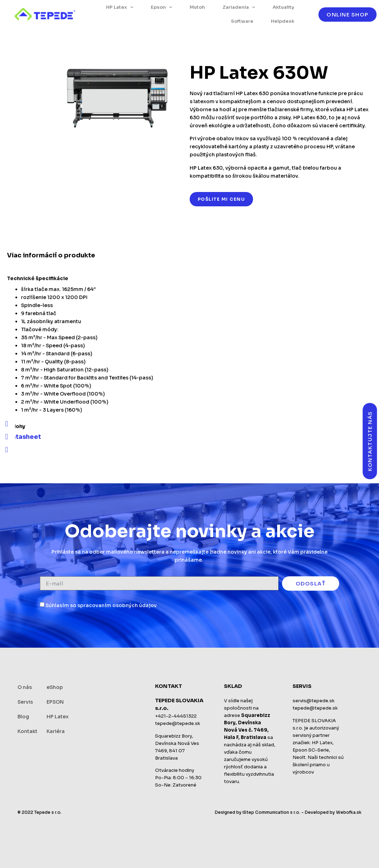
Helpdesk (283, 21)
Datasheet (24, 437)
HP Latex (120, 7)
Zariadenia (239, 7)
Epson (162, 7)
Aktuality (283, 7)
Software (242, 21)
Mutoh (197, 7)
